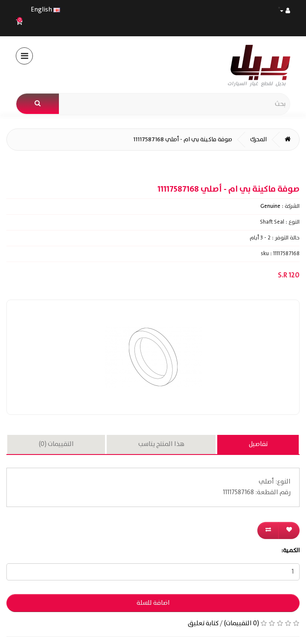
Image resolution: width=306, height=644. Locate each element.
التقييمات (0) (56, 444)
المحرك (258, 140)
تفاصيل (258, 444)
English (45, 10)
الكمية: (290, 551)
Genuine (270, 206)
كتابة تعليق (203, 624)
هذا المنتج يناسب (161, 444)
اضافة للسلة (153, 603)
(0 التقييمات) (242, 624)
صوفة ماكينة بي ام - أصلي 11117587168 (183, 140)
